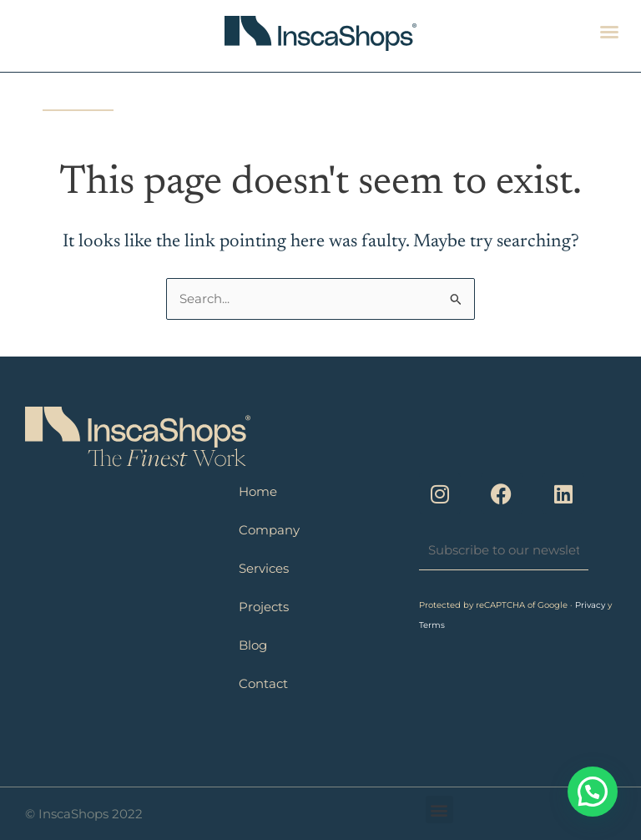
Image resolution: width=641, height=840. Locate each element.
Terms (432, 625)
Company (269, 530)
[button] (609, 32)
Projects (264, 607)
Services (264, 568)
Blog (253, 645)
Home (258, 491)
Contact (263, 683)
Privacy (591, 605)
